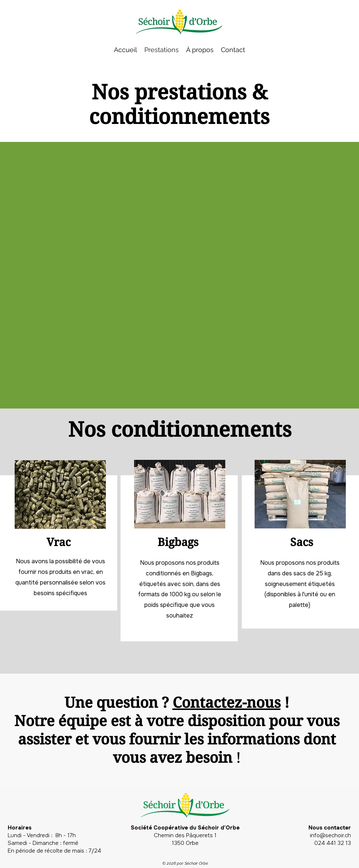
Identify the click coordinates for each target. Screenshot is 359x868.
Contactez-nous (227, 702)
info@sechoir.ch (330, 835)
